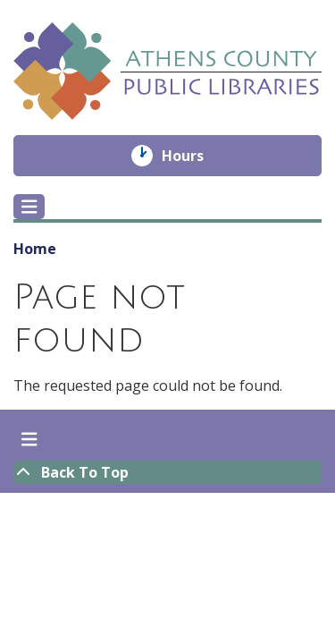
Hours (195, 156)
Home (35, 249)
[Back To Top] (167, 472)
